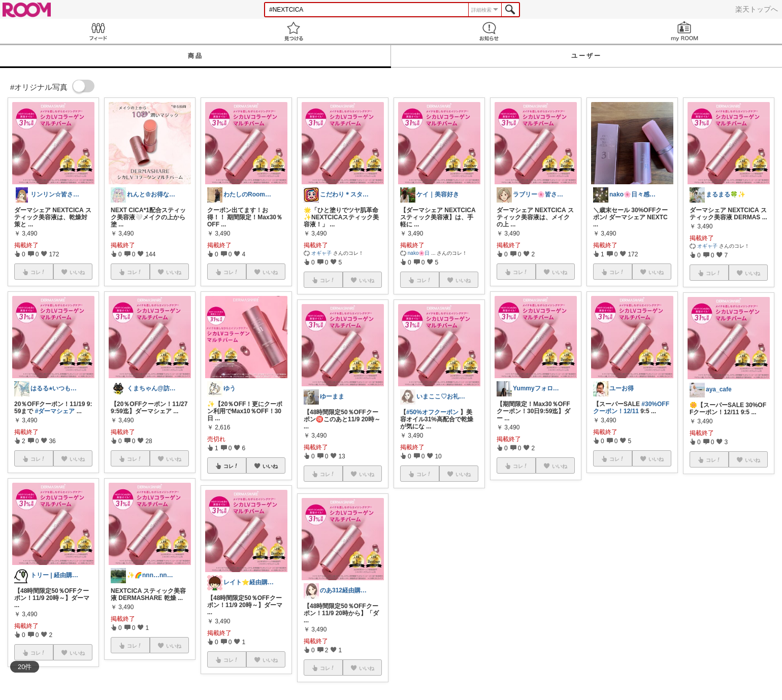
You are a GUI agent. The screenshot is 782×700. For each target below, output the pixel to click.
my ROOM (684, 31)
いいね (270, 466)
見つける (293, 31)
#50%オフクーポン (432, 412)
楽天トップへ (757, 9)
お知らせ (489, 31)
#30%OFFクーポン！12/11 (631, 408)
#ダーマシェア (55, 411)
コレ (231, 466)
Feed (98, 31)
